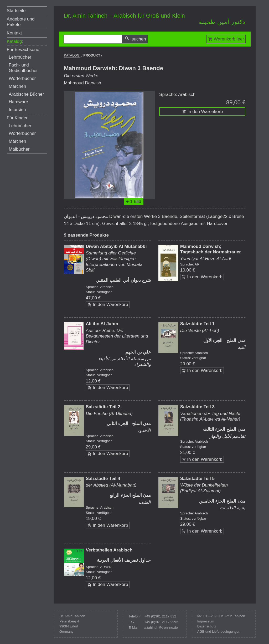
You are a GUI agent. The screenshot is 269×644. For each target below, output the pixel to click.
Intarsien (17, 110)
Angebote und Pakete (21, 22)
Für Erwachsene (23, 50)
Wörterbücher (22, 78)
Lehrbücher (20, 57)
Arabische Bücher (26, 94)
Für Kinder (17, 118)
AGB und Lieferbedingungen (219, 632)
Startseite (16, 11)
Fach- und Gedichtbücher (23, 68)
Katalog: (15, 41)
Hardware (18, 102)
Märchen (17, 86)
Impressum (206, 621)
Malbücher (19, 149)
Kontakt (14, 33)
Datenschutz (207, 626)
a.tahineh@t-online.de (161, 628)
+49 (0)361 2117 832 (160, 616)
